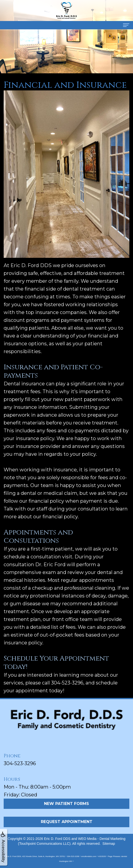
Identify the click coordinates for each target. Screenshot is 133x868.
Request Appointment (67, 822)
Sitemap (109, 844)
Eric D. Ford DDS (57, 839)
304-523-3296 (20, 763)
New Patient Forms (66, 804)
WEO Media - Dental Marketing (102, 839)
